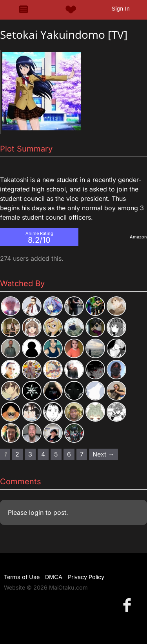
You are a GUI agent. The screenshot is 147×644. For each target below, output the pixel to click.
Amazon (138, 237)
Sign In (121, 9)
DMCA (54, 577)
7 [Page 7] (82, 454)
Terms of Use (22, 577)
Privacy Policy (86, 577)
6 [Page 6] (69, 454)
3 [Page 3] (30, 454)
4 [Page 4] (43, 454)
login (36, 512)
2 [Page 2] (17, 454)
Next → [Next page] (103, 454)
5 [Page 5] (56, 454)
